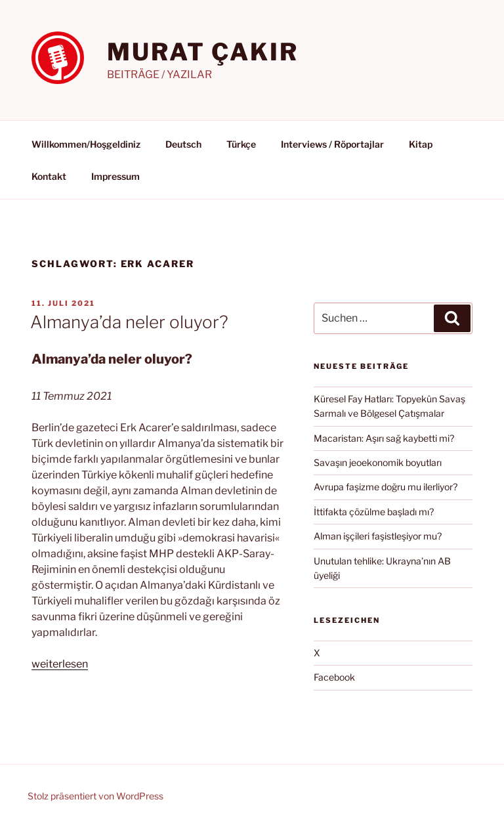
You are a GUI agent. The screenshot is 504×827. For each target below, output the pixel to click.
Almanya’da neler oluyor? (129, 322)
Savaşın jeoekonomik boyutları (378, 462)
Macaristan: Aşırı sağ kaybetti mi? (384, 438)
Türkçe (241, 144)
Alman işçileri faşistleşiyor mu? (378, 536)
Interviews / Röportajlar (332, 144)
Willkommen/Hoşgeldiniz (86, 144)
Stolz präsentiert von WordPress (95, 796)
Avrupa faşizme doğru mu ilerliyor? (386, 487)
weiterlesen (60, 664)
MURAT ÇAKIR (203, 52)
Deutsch (183, 144)
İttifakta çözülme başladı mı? (374, 512)
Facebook (334, 677)
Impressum (115, 176)
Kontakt (49, 176)
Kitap (421, 144)
